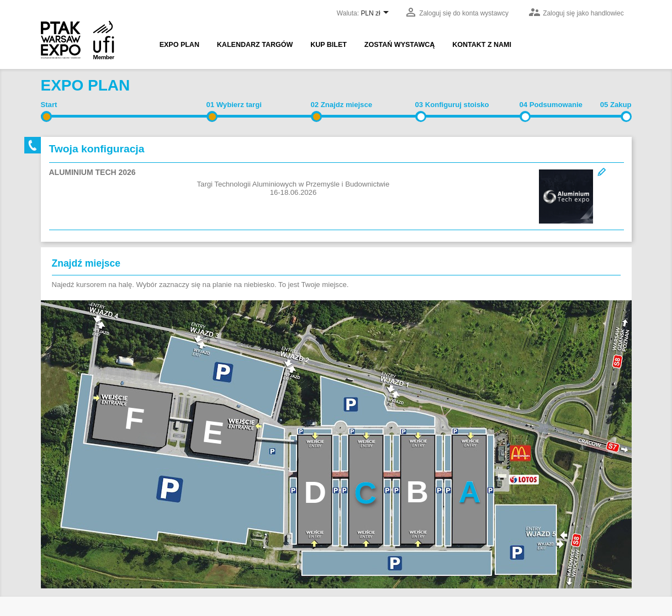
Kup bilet (329, 45)
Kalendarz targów (255, 45)
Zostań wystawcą (400, 45)
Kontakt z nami (482, 45)
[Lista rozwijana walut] (376, 14)
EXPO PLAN (179, 45)
